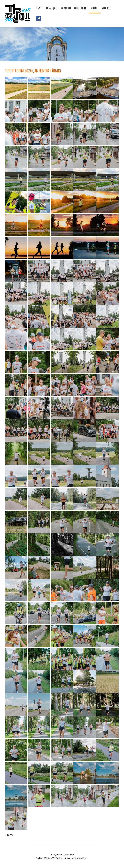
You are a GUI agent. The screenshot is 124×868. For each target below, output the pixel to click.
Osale (39, 8)
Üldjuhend (81, 8)
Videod (106, 8)
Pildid (95, 8)
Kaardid (66, 8)
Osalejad (52, 8)
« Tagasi (10, 835)
